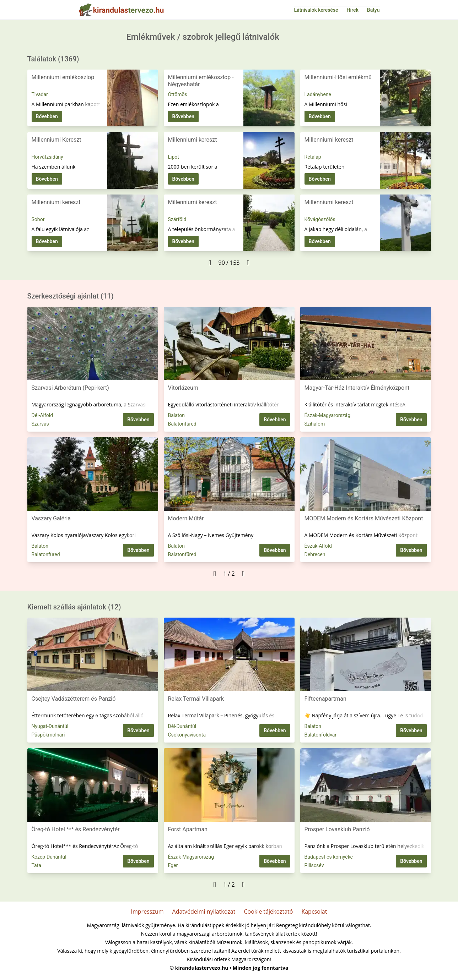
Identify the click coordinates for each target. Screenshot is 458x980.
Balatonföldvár (321, 735)
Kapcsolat (314, 911)
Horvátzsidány (47, 157)
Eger (173, 865)
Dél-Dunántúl (182, 726)
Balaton (177, 415)
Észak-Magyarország (328, 415)
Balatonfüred (182, 424)
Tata (36, 865)
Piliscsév (314, 865)
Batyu (373, 10)
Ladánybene (318, 94)
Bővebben (47, 116)
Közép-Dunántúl (49, 857)
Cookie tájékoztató (268, 911)
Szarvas (40, 424)
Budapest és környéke (329, 857)
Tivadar (40, 94)
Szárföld (177, 219)
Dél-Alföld (42, 415)
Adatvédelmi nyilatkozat (204, 911)
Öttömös (178, 94)
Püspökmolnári (48, 735)
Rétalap (313, 157)
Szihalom (315, 424)
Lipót (174, 157)
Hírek (353, 10)
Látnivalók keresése (316, 10)
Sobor (38, 219)
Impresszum (147, 911)
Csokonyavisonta (187, 735)
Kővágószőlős (320, 219)
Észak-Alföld (318, 546)
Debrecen (315, 554)
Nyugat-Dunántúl (50, 726)
